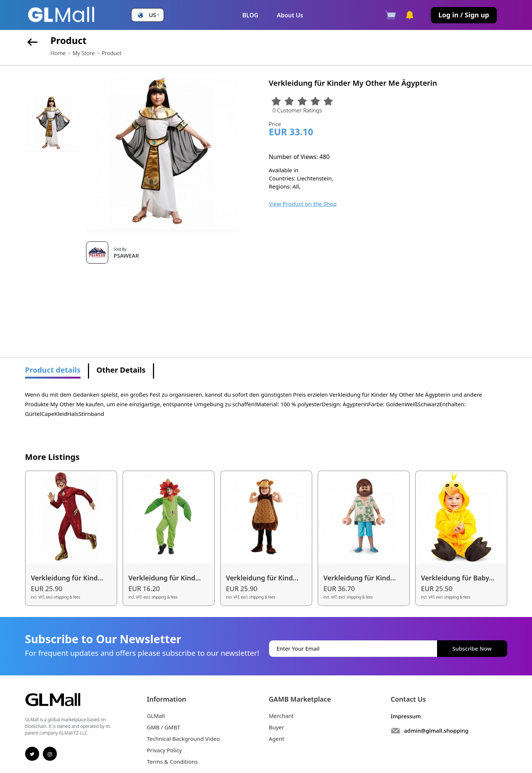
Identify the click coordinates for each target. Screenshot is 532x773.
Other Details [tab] (121, 370)
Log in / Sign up (464, 15)
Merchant (282, 716)
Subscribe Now (472, 648)
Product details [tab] (53, 370)
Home (58, 53)
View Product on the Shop (303, 204)
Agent (277, 739)
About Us (290, 15)
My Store (83, 53)
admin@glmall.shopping (436, 730)
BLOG (250, 15)
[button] (148, 15)
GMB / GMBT (164, 727)
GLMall (156, 716)
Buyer (277, 727)
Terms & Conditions (173, 762)
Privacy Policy (165, 750)
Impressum (406, 716)
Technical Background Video (184, 739)
